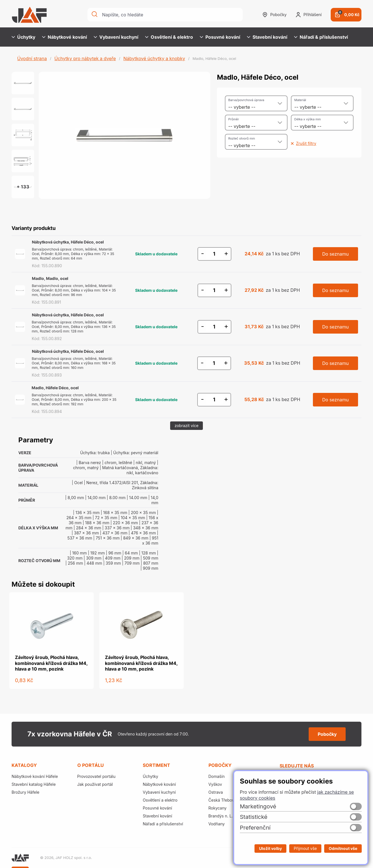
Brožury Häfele (25, 792)
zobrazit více (187, 426)
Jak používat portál (95, 784)
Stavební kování (267, 37)
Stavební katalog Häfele (34, 784)
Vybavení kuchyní (116, 37)
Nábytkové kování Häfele (35, 776)
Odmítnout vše (343, 848)
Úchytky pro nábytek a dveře (85, 58)
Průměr (234, 119)
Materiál (300, 100)
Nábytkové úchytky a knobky (154, 58)
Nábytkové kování (64, 37)
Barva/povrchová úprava (246, 100)
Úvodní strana (32, 58)
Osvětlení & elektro (169, 37)
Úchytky (23, 37)
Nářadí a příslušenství (163, 824)
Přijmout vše (305, 848)
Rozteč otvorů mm (242, 138)
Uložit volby (270, 848)
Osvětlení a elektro (160, 800)
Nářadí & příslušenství (321, 37)
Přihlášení (309, 15)
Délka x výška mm (308, 119)
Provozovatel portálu (96, 776)
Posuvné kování (220, 37)
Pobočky (275, 15)
